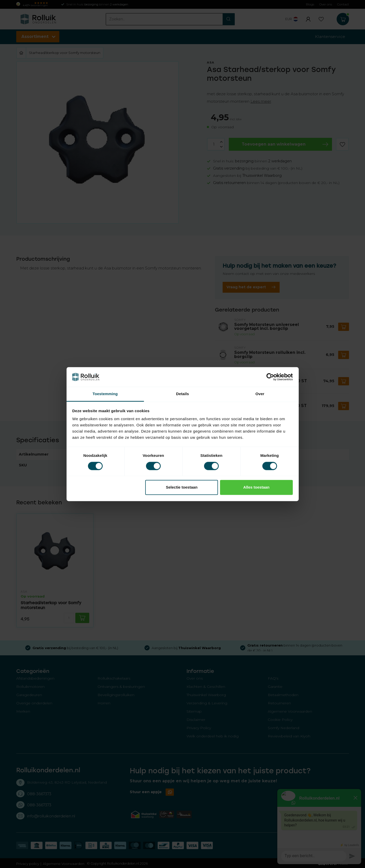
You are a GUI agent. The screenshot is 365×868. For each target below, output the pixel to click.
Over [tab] (260, 394)
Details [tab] (183, 394)
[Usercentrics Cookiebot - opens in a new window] (270, 377)
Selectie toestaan (182, 487)
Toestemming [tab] (105, 394)
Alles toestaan (256, 487)
